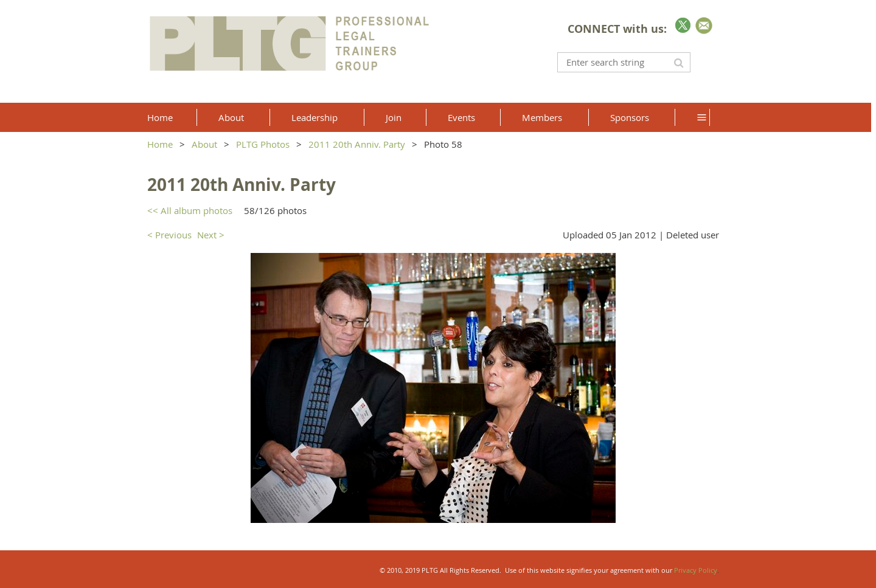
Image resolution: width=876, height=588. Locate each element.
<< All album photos (190, 210)
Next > (211, 235)
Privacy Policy (696, 570)
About (204, 144)
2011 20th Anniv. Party (357, 144)
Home (160, 144)
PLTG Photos (263, 144)
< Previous (169, 235)
